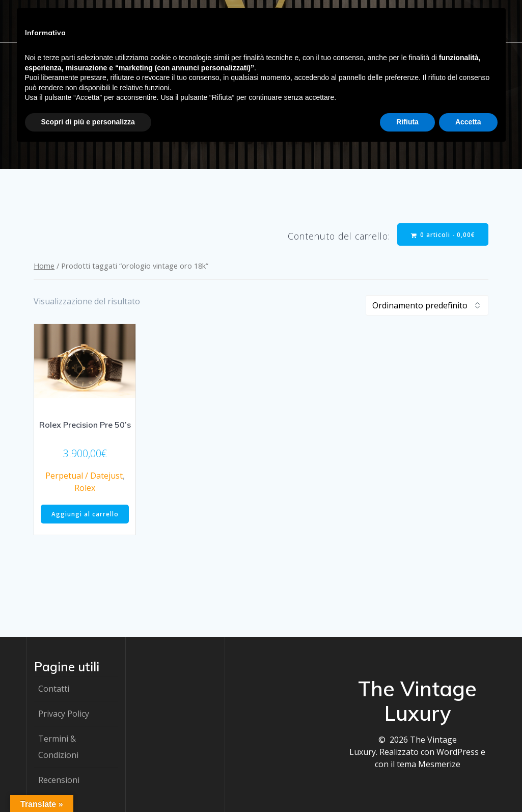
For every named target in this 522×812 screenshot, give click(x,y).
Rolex (85, 488)
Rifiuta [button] (407, 122)
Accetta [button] (468, 122)
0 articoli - (443, 235)
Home (44, 266)
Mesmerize (439, 764)
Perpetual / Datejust (84, 476)
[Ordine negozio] (427, 306)
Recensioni (59, 780)
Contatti (54, 689)
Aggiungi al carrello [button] (85, 515)
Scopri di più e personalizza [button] (88, 122)
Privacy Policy (64, 714)
